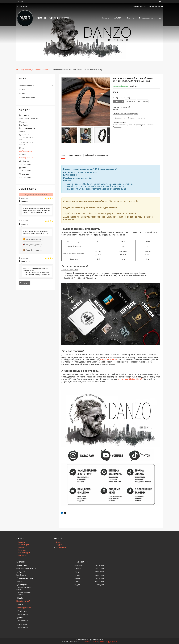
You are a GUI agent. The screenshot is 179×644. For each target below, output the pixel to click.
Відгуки (22, 93)
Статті (59, 542)
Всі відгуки (24, 283)
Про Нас (22, 89)
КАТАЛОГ (117, 18)
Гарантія (22, 542)
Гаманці (21, 547)
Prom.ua (101, 640)
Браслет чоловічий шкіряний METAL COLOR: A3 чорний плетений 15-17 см (36, 232)
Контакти (131, 18)
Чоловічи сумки (24, 545)
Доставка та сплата (147, 18)
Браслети (22, 550)
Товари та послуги (27, 70)
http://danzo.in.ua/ (25, 151)
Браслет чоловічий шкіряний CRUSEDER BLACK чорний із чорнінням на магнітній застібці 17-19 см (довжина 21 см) (37, 210)
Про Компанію (61, 547)
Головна (106, 18)
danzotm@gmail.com (26, 158)
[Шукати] (160, 18)
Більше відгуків (24, 553)
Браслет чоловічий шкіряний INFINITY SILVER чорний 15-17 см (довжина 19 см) (37, 274)
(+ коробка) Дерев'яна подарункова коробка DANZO (35, 269)
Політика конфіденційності (108, 642)
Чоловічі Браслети (42, 70)
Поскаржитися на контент (89, 642)
